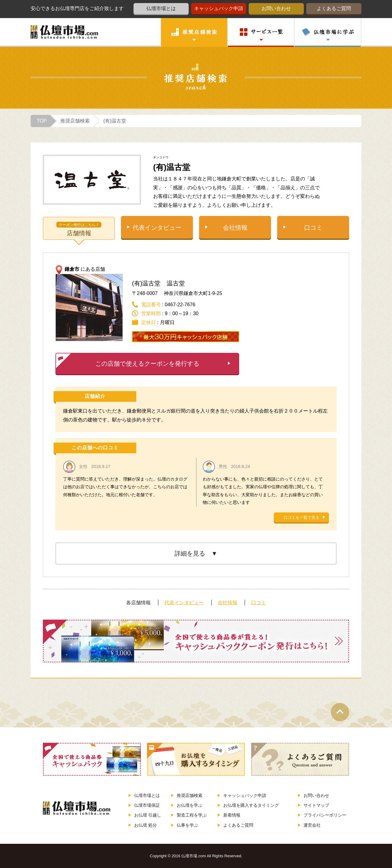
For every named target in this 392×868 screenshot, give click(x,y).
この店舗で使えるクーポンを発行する (128, 361)
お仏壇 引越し (145, 815)
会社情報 (235, 228)
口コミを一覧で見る (302, 517)
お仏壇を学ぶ (187, 805)
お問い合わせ (276, 8)
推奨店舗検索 (187, 795)
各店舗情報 (138, 603)
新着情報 (229, 815)
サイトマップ (314, 805)
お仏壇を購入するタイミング (248, 805)
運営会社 (309, 825)
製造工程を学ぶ (189, 815)
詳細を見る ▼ (196, 553)
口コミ (313, 228)
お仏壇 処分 (143, 825)
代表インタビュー (157, 228)
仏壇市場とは (161, 8)
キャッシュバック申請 (219, 8)
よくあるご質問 (334, 8)
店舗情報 (79, 229)
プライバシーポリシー (322, 815)
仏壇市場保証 (144, 805)
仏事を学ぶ (185, 825)
